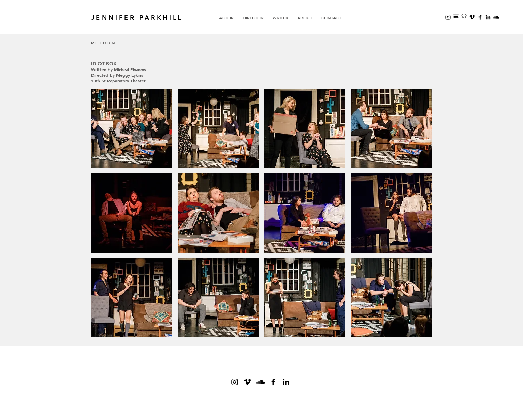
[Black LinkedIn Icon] (488, 17)
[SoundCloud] (496, 17)
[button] (132, 129)
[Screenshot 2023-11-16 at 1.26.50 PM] (456, 17)
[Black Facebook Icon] (273, 382)
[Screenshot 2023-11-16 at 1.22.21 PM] (464, 17)
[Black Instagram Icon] (448, 17)
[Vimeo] (472, 17)
